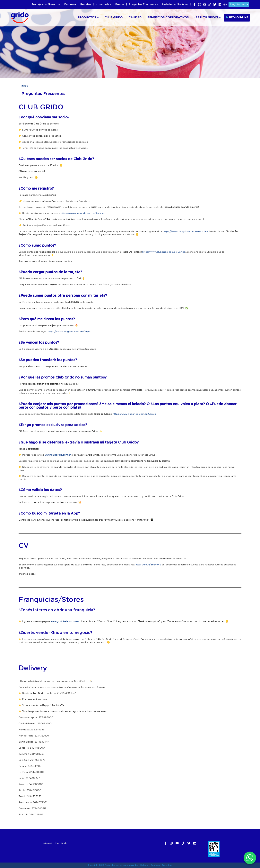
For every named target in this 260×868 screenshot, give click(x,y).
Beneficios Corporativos (168, 18)
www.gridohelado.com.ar (65, 621)
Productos (88, 18)
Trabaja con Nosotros (46, 4)
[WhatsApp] (250, 858)
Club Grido (114, 18)
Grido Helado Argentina (19, 17)
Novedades (103, 4)
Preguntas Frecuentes (143, 4)
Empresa (70, 4)
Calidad (135, 18)
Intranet (48, 844)
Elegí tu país (239, 5)
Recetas (86, 4)
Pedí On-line (237, 17)
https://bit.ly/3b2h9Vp (148, 565)
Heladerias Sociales (175, 4)
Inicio (25, 86)
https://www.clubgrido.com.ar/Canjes (164, 252)
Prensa (120, 4)
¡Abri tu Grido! (208, 18)
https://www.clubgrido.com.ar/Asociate (83, 213)
